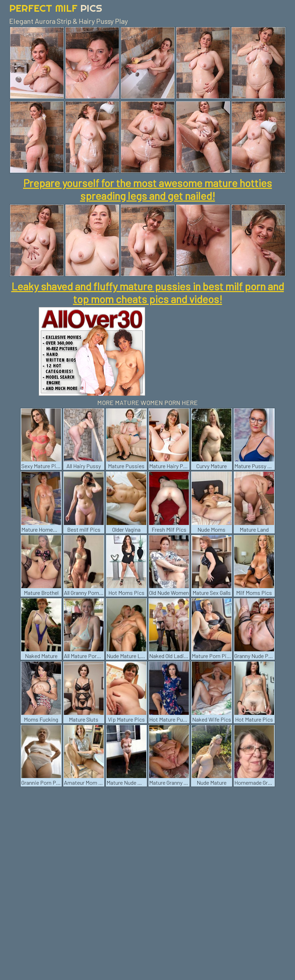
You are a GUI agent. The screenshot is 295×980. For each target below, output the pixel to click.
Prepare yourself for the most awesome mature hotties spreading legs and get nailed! (147, 189)
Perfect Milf (56, 8)
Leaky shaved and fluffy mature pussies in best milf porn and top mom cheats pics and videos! (148, 292)
